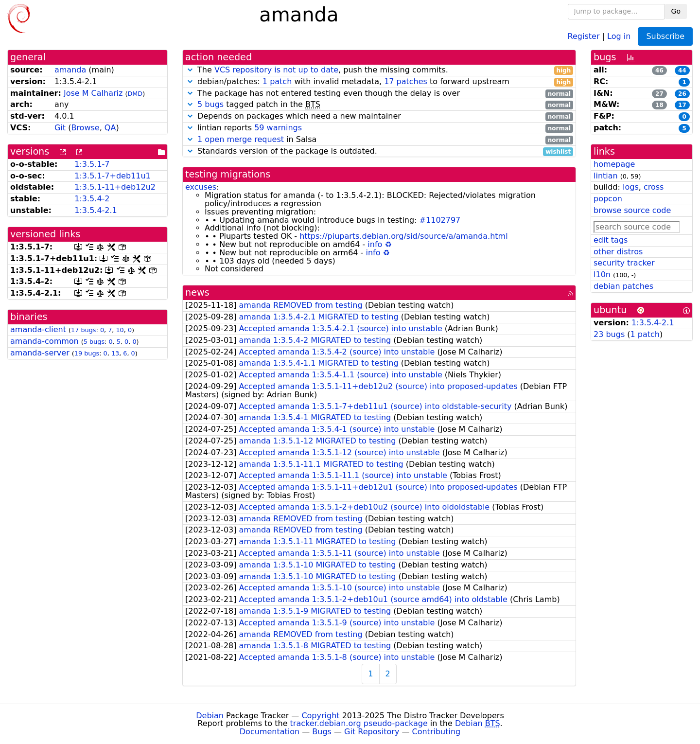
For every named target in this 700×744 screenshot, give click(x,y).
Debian (210, 716)
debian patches (623, 286)
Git (60, 128)
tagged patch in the (379, 105)
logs (631, 187)
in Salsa (379, 140)
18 (659, 105)
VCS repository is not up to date (276, 70)
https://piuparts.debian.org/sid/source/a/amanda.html (403, 236)
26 (682, 94)
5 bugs (94, 342)
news (197, 292)
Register (584, 36)
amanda (70, 70)
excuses (201, 187)
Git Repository (372, 732)
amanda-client (38, 329)
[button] (190, 70)
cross (654, 187)
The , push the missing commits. (379, 70)
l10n (602, 275)
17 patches (406, 81)
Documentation (270, 732)
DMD (135, 94)
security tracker (624, 263)
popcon (608, 199)
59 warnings (278, 128)
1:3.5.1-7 (92, 164)
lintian (606, 176)
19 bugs (87, 353)
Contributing (437, 732)
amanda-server (40, 353)
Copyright (320, 716)
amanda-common (44, 341)
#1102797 (440, 220)
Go (676, 11)
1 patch (277, 81)
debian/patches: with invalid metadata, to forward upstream (379, 82)
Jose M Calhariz (93, 93)
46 (659, 71)
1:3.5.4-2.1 (96, 210)
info (375, 244)
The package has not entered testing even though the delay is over (379, 94)
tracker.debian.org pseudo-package (359, 723)
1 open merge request (241, 139)
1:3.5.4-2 (92, 199)
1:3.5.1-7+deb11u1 (113, 176)
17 (682, 105)
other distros (618, 252)
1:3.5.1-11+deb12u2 (115, 187)
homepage (614, 164)
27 (659, 94)
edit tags (611, 240)
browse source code (632, 210)
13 (115, 353)
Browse (85, 128)
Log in (619, 36)
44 (682, 71)
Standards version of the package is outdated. (379, 151)
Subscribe (665, 36)
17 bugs (83, 330)
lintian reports (379, 128)
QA (110, 128)
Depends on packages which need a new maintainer (379, 116)
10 (120, 330)
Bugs (322, 732)
